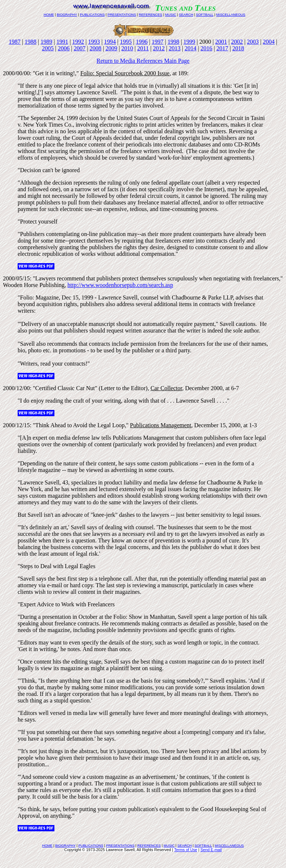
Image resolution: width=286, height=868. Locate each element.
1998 (174, 42)
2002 (237, 42)
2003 (253, 42)
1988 (31, 42)
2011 (143, 48)
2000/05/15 (16, 278)
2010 (127, 48)
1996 (142, 42)
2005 (48, 48)
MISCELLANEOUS (231, 15)
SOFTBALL (205, 15)
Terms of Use (186, 850)
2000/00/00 (16, 73)
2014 (190, 48)
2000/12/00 (16, 388)
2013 (175, 48)
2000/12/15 (16, 425)
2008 (96, 48)
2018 (238, 48)
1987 (15, 42)
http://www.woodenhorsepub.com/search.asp (120, 285)
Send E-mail (211, 850)
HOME (49, 15)
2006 (64, 48)
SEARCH (186, 15)
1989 (46, 42)
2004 (269, 42)
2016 (207, 48)
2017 (222, 48)
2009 (111, 48)
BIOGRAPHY (67, 15)
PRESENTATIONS (122, 15)
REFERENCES (151, 15)
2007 (79, 48)
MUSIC (171, 15)
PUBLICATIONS (92, 15)
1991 (62, 42)
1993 (94, 42)
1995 (126, 42)
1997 (158, 42)
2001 (221, 42)
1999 (189, 42)
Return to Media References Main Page (143, 61)
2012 (159, 48)
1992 (78, 42)
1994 (110, 42)
